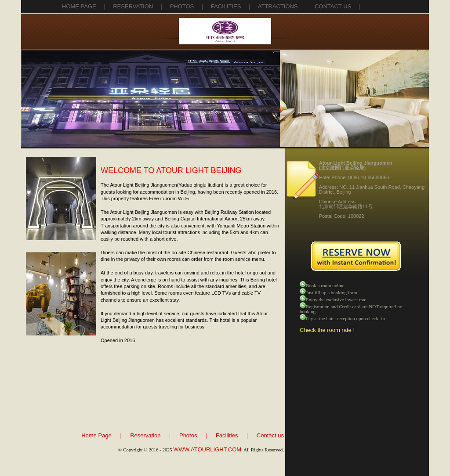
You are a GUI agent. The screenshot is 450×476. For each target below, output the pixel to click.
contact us (333, 6)
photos (182, 6)
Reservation (145, 435)
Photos (188, 435)
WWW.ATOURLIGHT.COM (207, 449)
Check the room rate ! (327, 330)
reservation (133, 6)
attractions (278, 6)
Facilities (227, 435)
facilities (226, 6)
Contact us (270, 435)
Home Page (79, 6)
